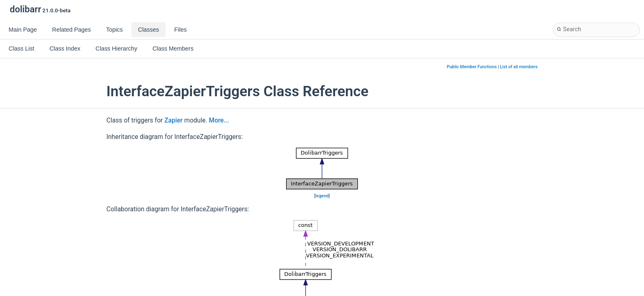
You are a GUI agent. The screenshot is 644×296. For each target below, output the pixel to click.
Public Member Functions (472, 67)
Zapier (173, 120)
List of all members (519, 67)
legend (322, 196)
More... (219, 120)
